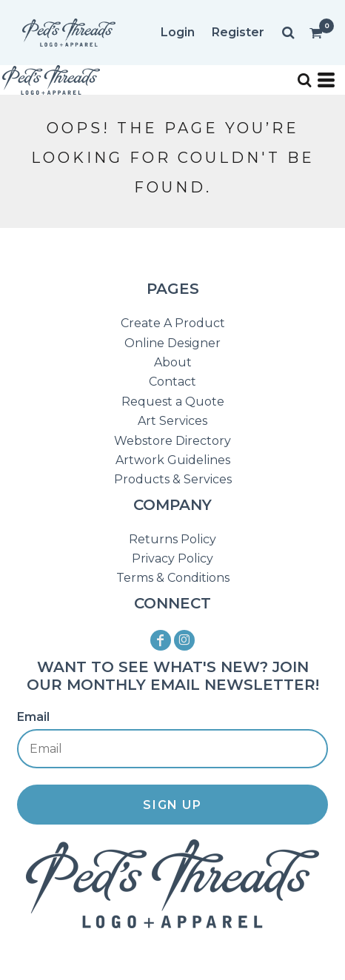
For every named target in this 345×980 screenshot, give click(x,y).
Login (178, 32)
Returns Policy (172, 539)
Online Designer (172, 343)
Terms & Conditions (173, 578)
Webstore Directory (172, 441)
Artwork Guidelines (173, 460)
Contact (172, 382)
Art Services (172, 421)
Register (238, 32)
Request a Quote (173, 402)
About (173, 362)
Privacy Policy (172, 558)
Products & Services (173, 479)
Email (33, 717)
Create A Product (173, 323)
